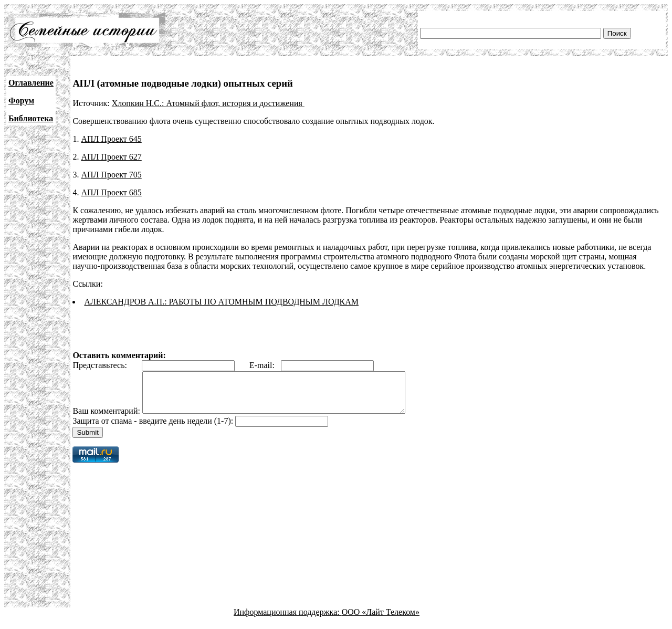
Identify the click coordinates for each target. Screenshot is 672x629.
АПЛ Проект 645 (111, 139)
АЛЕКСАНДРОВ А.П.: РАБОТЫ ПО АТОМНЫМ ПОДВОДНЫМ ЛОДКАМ (221, 302)
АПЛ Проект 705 (111, 175)
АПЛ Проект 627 (111, 157)
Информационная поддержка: (288, 620)
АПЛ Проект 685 (111, 192)
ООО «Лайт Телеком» (381, 620)
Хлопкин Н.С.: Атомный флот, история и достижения (208, 103)
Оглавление (31, 83)
